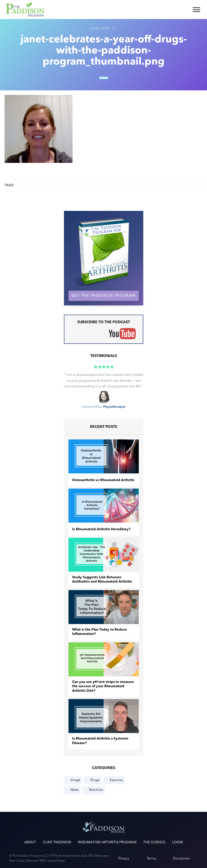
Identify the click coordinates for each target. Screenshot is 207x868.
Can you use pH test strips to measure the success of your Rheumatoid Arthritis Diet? (103, 687)
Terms (151, 858)
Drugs (95, 780)
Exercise (116, 780)
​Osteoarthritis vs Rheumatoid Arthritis (103, 480)
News (75, 790)
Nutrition (96, 790)
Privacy (124, 858)
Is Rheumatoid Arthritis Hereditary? (101, 529)
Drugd (75, 780)
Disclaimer (181, 858)
